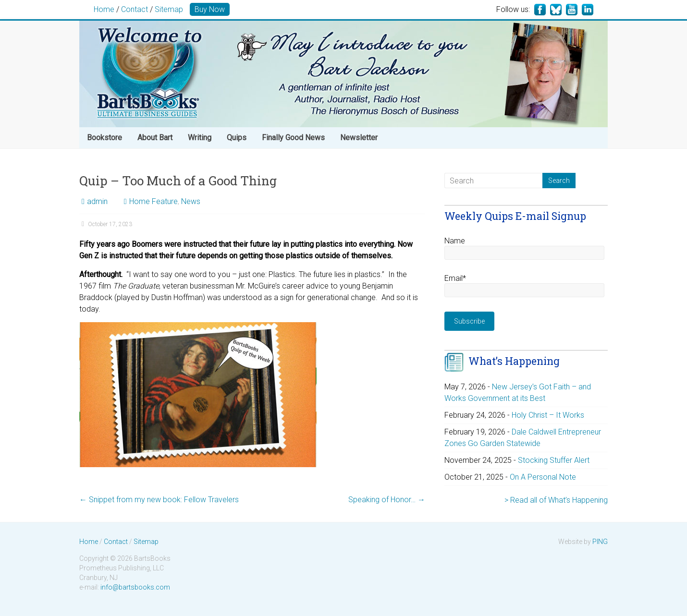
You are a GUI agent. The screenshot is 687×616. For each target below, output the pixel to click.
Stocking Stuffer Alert (554, 460)
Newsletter (359, 138)
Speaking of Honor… (387, 500)
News (191, 201)
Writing (200, 138)
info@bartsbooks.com (135, 587)
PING (600, 542)
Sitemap (169, 9)
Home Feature (153, 201)
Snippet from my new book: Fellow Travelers (159, 500)
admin (97, 201)
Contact (135, 9)
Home (104, 9)
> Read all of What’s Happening (556, 500)
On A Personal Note (543, 477)
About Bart (155, 138)
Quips (237, 138)
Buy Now (210, 9)
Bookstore (104, 138)
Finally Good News (293, 138)
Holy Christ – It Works (548, 415)
